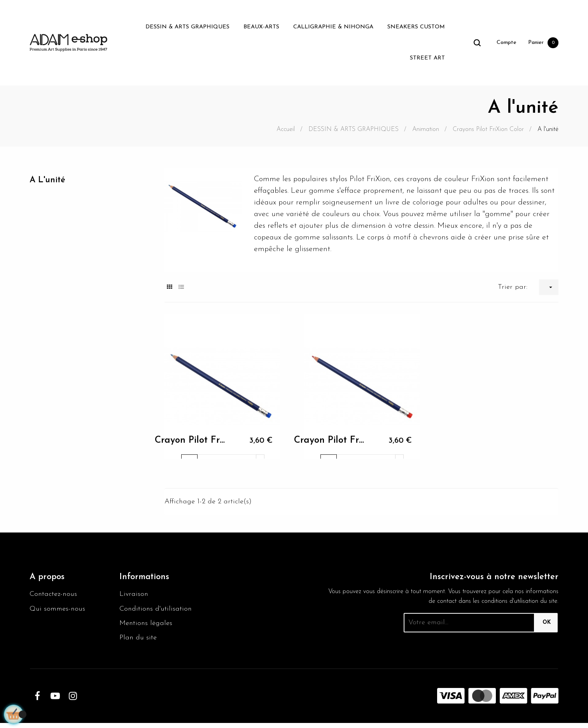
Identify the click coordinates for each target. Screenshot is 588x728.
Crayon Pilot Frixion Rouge (329, 443)
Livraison (134, 596)
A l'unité (49, 181)
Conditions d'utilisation (157, 611)
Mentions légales (148, 627)
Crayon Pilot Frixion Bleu (190, 443)
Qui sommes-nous (59, 611)
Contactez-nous (55, 596)
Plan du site (139, 642)
